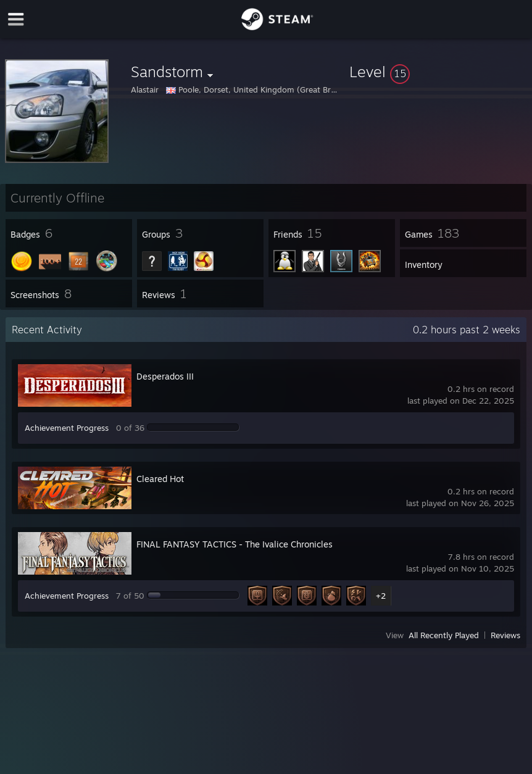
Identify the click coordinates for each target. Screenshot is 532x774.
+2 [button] (381, 596)
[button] (438, 72)
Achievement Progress (67, 428)
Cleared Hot (160, 479)
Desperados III (165, 376)
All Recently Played (444, 635)
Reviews (505, 635)
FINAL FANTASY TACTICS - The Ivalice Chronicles (235, 544)
